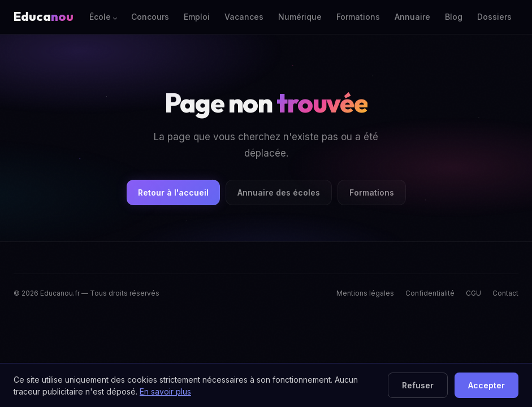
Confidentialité (430, 293)
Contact (505, 293)
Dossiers (494, 17)
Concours (150, 17)
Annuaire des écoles (279, 192)
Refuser (418, 385)
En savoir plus (165, 391)
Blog (454, 17)
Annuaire (412, 17)
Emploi (197, 17)
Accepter (486, 385)
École (100, 17)
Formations (358, 17)
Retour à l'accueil (173, 192)
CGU (473, 293)
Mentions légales (365, 293)
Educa (44, 16)
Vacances (244, 17)
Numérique (300, 17)
